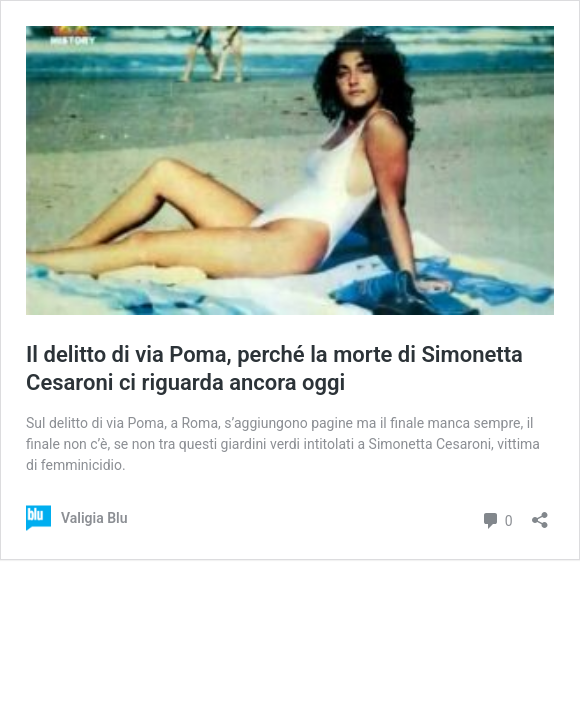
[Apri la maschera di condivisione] (540, 513)
